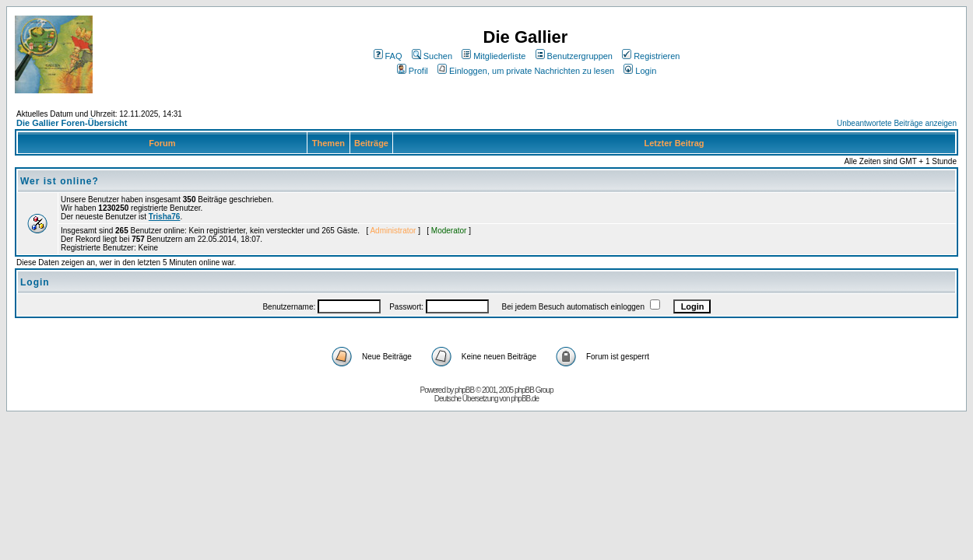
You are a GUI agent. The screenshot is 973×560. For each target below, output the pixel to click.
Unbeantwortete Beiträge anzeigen (897, 123)
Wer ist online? (60, 181)
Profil (413, 71)
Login (640, 71)
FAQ (388, 56)
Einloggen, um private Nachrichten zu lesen (526, 71)
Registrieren (651, 56)
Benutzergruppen (574, 56)
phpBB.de (525, 399)
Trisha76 (165, 217)
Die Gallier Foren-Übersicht (72, 123)
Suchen (432, 56)
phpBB (464, 390)
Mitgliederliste (494, 56)
